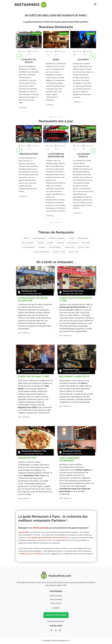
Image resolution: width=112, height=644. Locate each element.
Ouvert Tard (73, 252)
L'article (23, 108)
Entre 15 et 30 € (33, 53)
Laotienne (91, 128)
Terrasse (60, 243)
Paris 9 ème (22, 53)
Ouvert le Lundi (59, 252)
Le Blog (56, 608)
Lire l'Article (24, 333)
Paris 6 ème (50, 147)
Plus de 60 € (87, 53)
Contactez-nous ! (56, 621)
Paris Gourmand (56, 599)
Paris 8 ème (50, 53)
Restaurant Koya (71, 370)
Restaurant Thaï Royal (32, 370)
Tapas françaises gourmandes (69, 459)
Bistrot (27, 238)
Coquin (72, 238)
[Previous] (19, 56)
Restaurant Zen (29, 291)
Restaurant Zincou (72, 451)
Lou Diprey (83, 60)
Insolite (50, 243)
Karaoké (42, 247)
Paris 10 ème (77, 53)
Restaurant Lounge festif (74, 376)
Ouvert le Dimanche (41, 252)
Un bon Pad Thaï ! (28, 458)
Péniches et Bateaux (57, 238)
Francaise (36, 33)
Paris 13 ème (77, 147)
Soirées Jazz (70, 247)
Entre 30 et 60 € (60, 53)
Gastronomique (39, 238)
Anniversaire (73, 243)
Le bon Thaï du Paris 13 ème (34, 376)
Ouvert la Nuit (84, 247)
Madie (56, 60)
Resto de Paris (56, 603)
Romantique (83, 238)
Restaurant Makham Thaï (34, 451)
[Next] (93, 56)
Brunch (40, 243)
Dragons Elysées (29, 154)
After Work (86, 243)
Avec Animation (29, 247)
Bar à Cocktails (28, 243)
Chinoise (37, 128)
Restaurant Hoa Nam (73, 291)
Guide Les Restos (56, 596)
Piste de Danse (55, 247)
